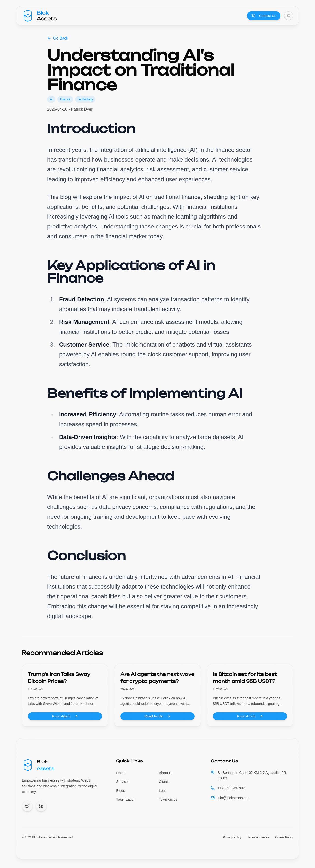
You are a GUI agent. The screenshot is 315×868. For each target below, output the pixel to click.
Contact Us (264, 16)
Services (123, 782)
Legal (163, 791)
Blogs (120, 791)
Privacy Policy (232, 837)
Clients (164, 782)
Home (121, 773)
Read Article (65, 716)
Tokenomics (168, 799)
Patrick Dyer (82, 109)
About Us (166, 773)
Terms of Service (258, 837)
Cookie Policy (284, 837)
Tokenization (126, 799)
